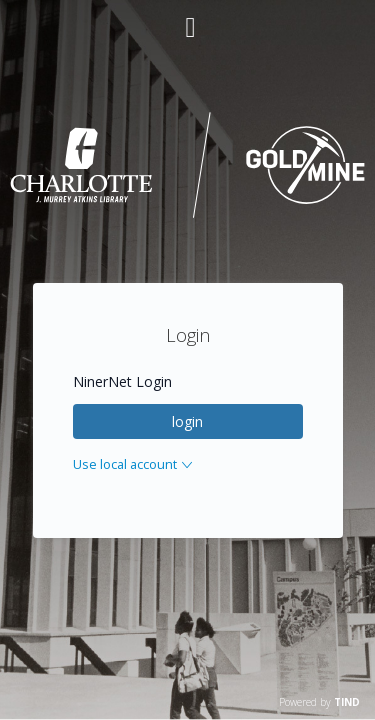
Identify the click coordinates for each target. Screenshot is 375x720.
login (187, 421)
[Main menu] (188, 19)
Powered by (319, 702)
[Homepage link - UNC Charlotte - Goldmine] (187, 214)
